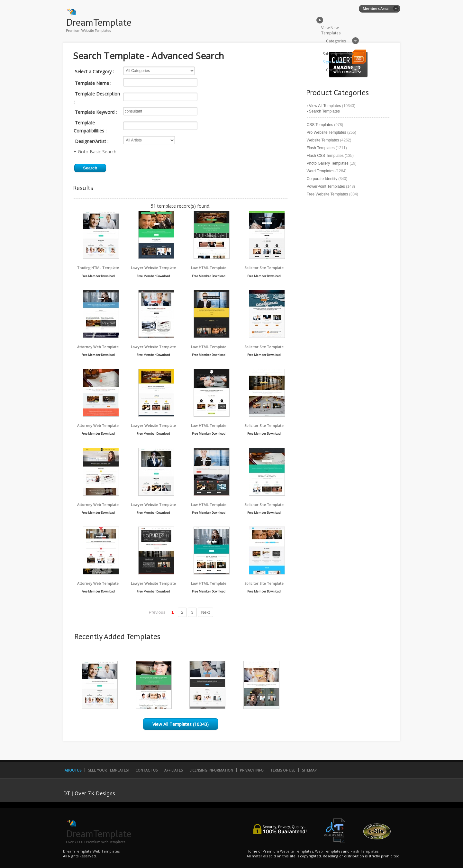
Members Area (376, 9)
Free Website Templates (327, 194)
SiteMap (309, 770)
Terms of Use (283, 770)
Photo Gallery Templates (328, 163)
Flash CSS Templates (325, 156)
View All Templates (325, 106)
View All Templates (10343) (181, 724)
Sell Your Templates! (108, 770)
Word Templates (321, 171)
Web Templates (329, 851)
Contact (333, 70)
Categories (336, 41)
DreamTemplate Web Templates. (92, 851)
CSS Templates (320, 125)
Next (205, 612)
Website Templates (323, 140)
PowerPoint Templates (326, 186)
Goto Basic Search (97, 152)
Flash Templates (321, 148)
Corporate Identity (322, 179)
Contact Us (146, 770)
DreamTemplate (99, 22)
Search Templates (324, 111)
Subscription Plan (339, 54)
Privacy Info (252, 770)
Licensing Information (211, 770)
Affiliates (173, 770)
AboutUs (73, 770)
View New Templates (331, 30)
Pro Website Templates (327, 132)
